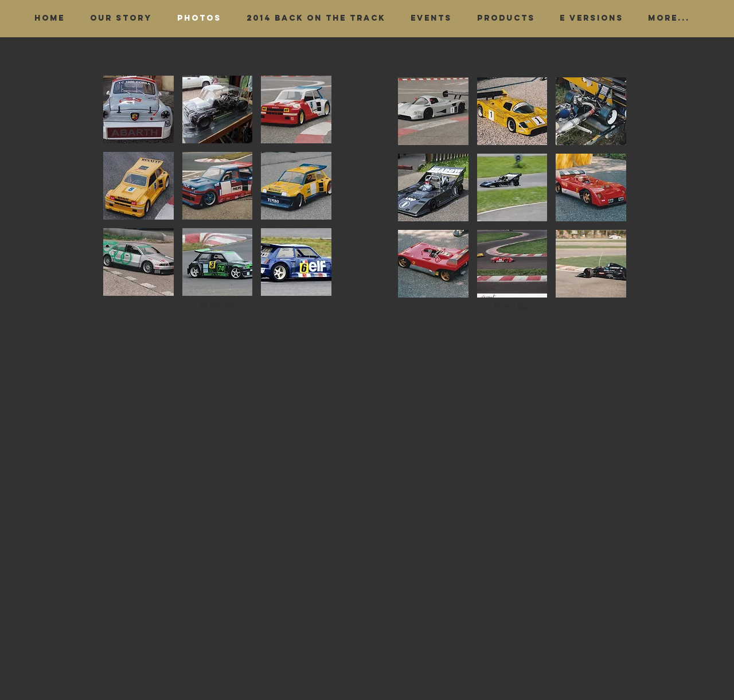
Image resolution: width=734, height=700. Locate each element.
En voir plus (218, 304)
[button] (138, 110)
